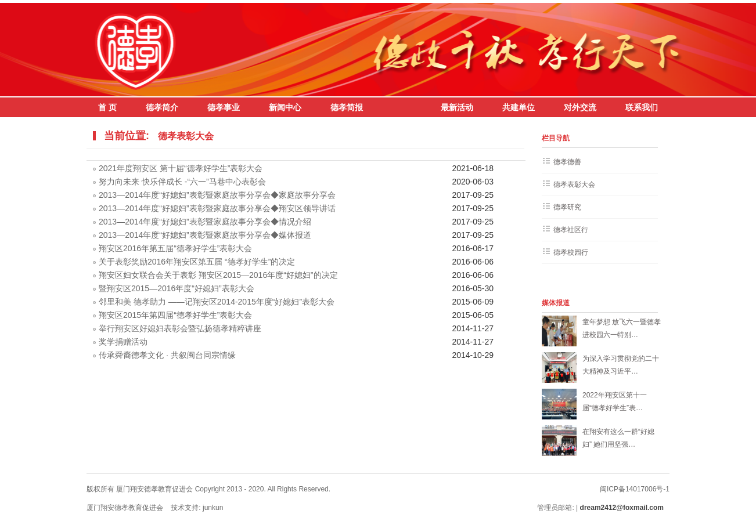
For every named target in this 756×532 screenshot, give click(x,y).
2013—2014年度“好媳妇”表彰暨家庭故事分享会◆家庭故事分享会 (217, 195)
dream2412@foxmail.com (623, 508)
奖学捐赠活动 (123, 342)
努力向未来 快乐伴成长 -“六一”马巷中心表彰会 (182, 182)
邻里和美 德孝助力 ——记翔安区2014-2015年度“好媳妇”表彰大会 (217, 302)
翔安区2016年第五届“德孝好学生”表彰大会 (175, 248)
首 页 (107, 107)
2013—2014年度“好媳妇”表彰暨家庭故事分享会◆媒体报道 (205, 235)
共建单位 (519, 107)
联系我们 (642, 107)
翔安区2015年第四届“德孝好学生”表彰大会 (175, 315)
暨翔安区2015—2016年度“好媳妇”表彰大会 (177, 288)
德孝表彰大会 (186, 136)
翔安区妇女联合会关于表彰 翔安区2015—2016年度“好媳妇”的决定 (218, 275)
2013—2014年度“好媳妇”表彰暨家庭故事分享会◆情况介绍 (205, 222)
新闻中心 (285, 107)
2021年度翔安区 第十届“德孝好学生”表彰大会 (181, 168)
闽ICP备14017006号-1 (635, 489)
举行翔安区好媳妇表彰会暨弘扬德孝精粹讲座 (180, 328)
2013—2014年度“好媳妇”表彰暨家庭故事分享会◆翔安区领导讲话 (217, 208)
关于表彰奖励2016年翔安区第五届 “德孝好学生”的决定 (197, 262)
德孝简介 (162, 107)
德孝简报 (347, 107)
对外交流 (580, 107)
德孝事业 (224, 107)
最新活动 (457, 107)
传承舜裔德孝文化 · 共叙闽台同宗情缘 (167, 355)
